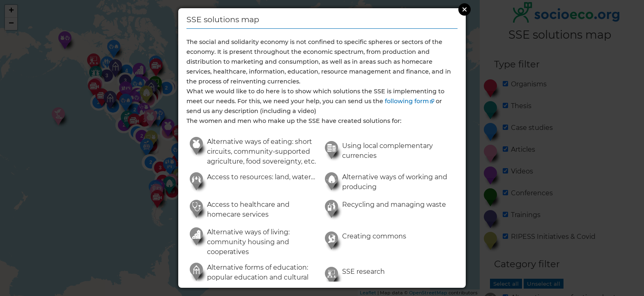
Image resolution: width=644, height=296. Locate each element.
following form (407, 101)
